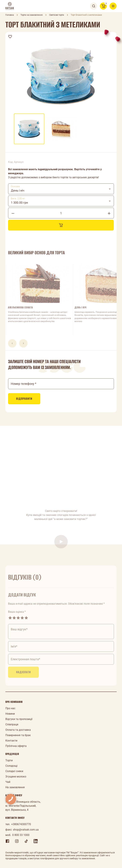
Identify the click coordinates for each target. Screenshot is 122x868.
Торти (9, 760)
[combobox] (61, 189)
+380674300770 (21, 824)
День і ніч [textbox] (18, 190)
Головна (10, 15)
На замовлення (15, 787)
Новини (10, 714)
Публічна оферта (16, 746)
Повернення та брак (18, 735)
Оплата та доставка (18, 730)
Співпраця (12, 724)
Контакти (11, 741)
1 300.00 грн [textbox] (19, 203)
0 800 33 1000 (21, 835)
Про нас (10, 708)
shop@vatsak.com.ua (26, 830)
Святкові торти (57, 15)
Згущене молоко (16, 777)
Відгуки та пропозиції (19, 719)
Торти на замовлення (32, 15)
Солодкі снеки (14, 771)
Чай (8, 782)
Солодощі (11, 766)
